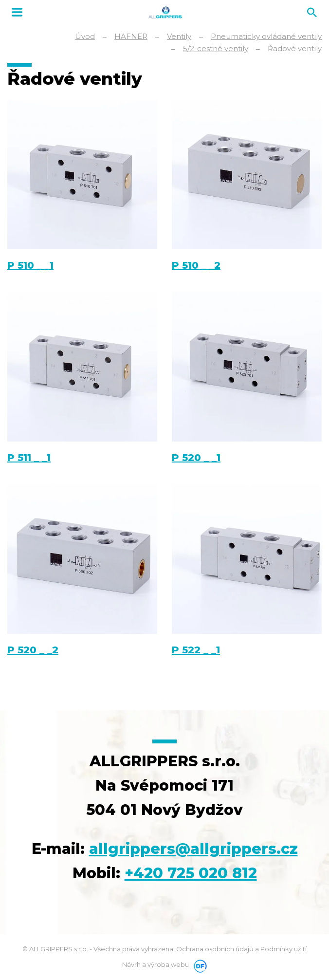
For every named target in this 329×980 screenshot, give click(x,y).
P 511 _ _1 (29, 458)
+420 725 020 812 (191, 873)
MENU (17, 12)
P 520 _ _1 (196, 458)
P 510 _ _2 (196, 265)
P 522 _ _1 (196, 650)
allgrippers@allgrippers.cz (193, 849)
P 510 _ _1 (30, 265)
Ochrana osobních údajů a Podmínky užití (241, 949)
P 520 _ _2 (33, 650)
